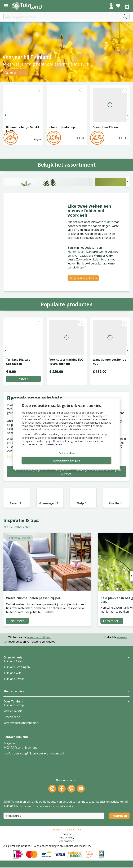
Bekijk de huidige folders (83, 330)
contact (43, 805)
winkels (122, 689)
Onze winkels (15, 73)
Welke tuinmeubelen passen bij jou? (34, 649)
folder (108, 273)
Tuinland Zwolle (14, 730)
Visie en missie (13, 763)
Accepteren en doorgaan (66, 461)
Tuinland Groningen (17, 719)
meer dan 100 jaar (39, 689)
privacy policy (66, 857)
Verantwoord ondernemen (21, 774)
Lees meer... (17, 672)
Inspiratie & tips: (21, 572)
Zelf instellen (66, 453)
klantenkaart (76, 303)
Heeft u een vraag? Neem (20, 805)
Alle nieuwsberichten (17, 579)
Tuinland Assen (14, 713)
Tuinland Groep (14, 757)
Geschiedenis (12, 769)
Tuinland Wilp (12, 725)
